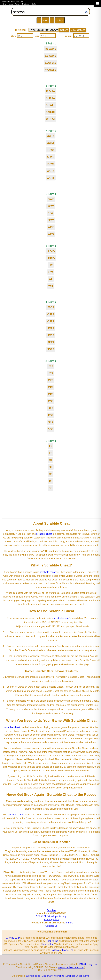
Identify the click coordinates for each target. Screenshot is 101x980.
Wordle (18, 4)
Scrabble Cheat (74, 976)
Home (10, 4)
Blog (5, 4)
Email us (51, 910)
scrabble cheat (44, 534)
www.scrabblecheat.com (71, 967)
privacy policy (51, 919)
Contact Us (51, 926)
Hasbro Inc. (52, 941)
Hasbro (55, 950)
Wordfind (59, 976)
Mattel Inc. (48, 944)
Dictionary (26, 4)
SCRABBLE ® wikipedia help (51, 916)
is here (69, 923)
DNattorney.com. (89, 964)
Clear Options (78, 30)
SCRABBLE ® (13, 938)
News (86, 976)
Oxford (35, 4)
